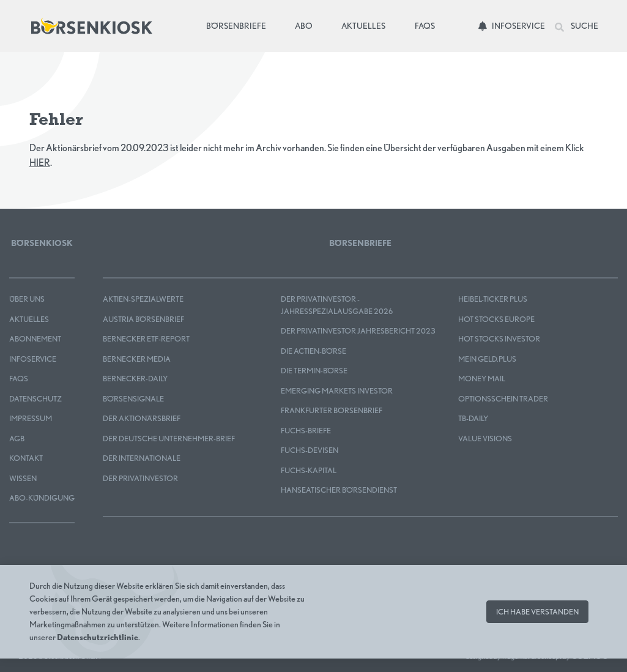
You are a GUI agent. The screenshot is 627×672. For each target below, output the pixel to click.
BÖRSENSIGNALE (133, 399)
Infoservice (512, 26)
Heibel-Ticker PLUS (493, 299)
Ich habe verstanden (537, 612)
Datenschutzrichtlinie (98, 637)
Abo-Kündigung (42, 498)
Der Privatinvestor (140, 478)
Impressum (31, 418)
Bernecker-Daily (135, 379)
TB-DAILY (473, 418)
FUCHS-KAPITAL (309, 470)
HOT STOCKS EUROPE (496, 319)
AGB (17, 439)
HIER (40, 162)
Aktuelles (363, 26)
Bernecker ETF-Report (146, 339)
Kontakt (26, 458)
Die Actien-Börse (313, 351)
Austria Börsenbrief (143, 319)
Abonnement (35, 339)
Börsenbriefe (239, 25)
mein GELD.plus (487, 359)
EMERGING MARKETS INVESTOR (337, 391)
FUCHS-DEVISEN (310, 450)
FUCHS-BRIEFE (306, 431)
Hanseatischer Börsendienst (339, 490)
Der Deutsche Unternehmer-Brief (169, 439)
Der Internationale (142, 458)
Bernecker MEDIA (137, 359)
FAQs (425, 26)
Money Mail (482, 379)
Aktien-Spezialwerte (143, 299)
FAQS (19, 379)
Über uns (27, 299)
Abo (304, 26)
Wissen (23, 478)
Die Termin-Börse (314, 371)
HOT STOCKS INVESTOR (499, 339)
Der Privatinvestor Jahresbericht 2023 (358, 331)
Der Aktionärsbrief (142, 418)
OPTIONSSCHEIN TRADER (503, 399)
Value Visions (485, 439)
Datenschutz (35, 399)
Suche (577, 26)
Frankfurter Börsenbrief (332, 410)
